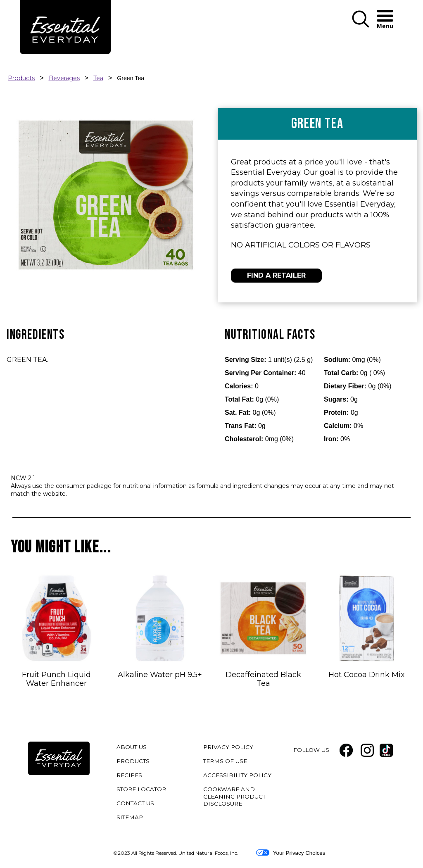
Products (21, 78)
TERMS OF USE (226, 762)
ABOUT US (132, 747)
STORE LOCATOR (141, 789)
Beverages (64, 78)
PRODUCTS (133, 761)
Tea (98, 78)
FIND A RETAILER (276, 275)
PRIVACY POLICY (229, 748)
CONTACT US (135, 803)
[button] (361, 20)
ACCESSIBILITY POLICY (238, 776)
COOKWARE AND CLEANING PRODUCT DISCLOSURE (234, 798)
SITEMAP (130, 817)
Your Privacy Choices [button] (291, 853)
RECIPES (129, 775)
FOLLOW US (311, 750)
